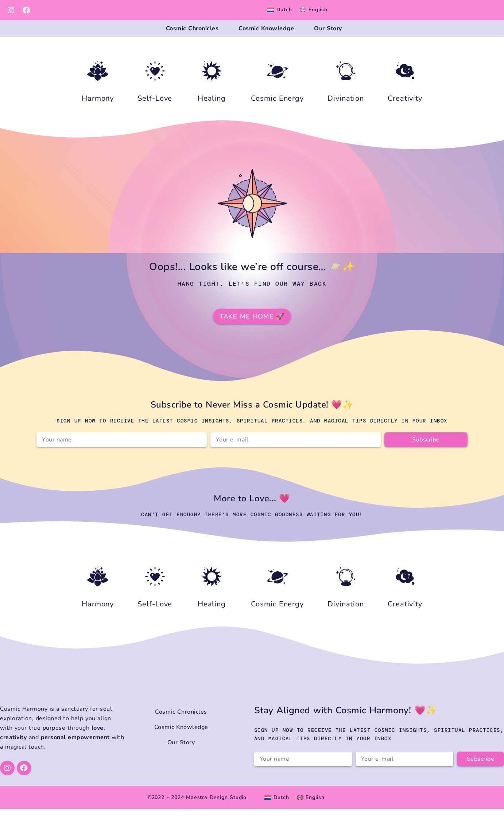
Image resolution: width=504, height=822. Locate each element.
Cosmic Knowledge (266, 35)
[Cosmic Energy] (278, 84)
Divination (346, 111)
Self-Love (155, 111)
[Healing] (212, 84)
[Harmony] (98, 84)
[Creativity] (405, 84)
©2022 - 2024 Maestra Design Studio (197, 811)
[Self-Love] (155, 84)
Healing (212, 111)
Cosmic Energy (277, 111)
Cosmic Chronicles (192, 35)
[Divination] (346, 84)
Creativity (405, 111)
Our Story (328, 35)
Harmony (98, 111)
